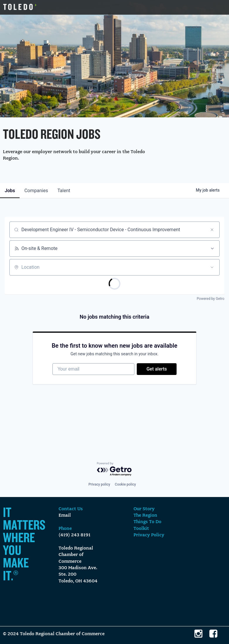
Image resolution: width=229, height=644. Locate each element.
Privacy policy (99, 484)
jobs (10, 191)
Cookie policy (125, 484)
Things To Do (147, 522)
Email (65, 515)
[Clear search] (212, 230)
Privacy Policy (149, 535)
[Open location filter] (212, 267)
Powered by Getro (211, 299)
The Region (145, 515)
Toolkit (141, 529)
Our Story (144, 509)
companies (36, 191)
